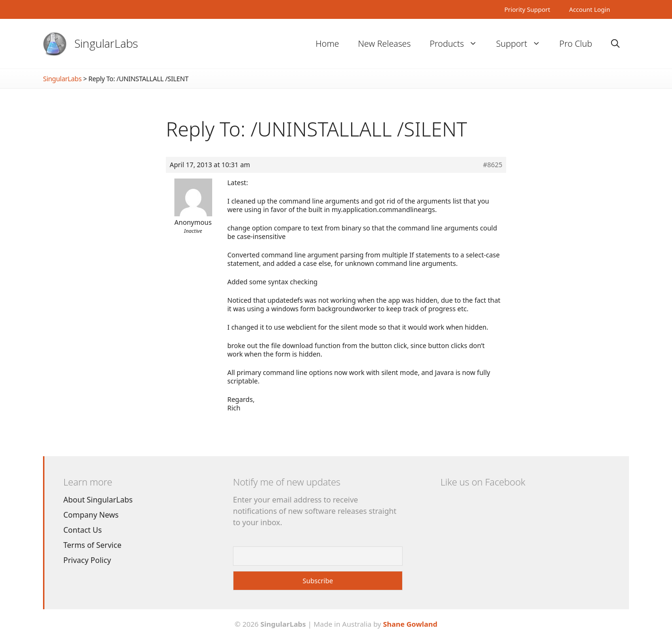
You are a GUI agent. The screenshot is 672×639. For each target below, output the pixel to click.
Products (458, 44)
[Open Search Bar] (615, 44)
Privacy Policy (87, 560)
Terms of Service (92, 545)
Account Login (590, 9)
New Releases (384, 43)
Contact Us (82, 530)
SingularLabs (106, 43)
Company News (91, 515)
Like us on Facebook (483, 482)
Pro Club (576, 43)
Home (327, 43)
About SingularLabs (98, 500)
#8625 (493, 165)
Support (523, 44)
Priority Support (527, 9)
